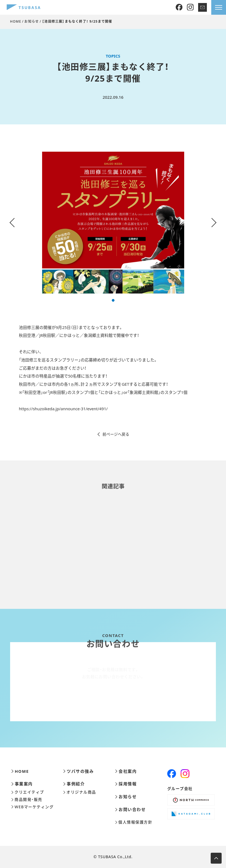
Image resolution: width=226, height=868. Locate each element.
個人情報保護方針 (134, 822)
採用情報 (126, 784)
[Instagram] (190, 8)
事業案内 (22, 784)
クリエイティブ (28, 792)
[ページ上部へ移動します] (216, 858)
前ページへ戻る (113, 434)
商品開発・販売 (27, 800)
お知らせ (32, 21)
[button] (113, 300)
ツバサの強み (78, 771)
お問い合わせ (130, 809)
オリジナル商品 (80, 792)
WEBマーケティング (32, 807)
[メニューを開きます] (219, 7)
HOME (16, 21)
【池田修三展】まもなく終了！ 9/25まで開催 (77, 21)
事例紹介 (74, 784)
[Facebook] (179, 8)
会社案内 (126, 771)
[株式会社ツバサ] (24, 8)
